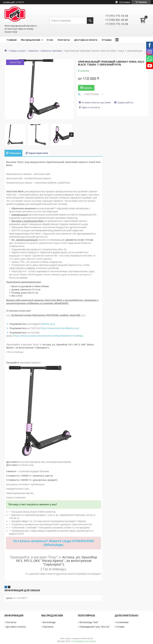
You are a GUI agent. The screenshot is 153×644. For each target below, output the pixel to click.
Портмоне (48, 627)
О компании (122, 622)
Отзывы (107, 40)
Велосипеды (49, 622)
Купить (88, 88)
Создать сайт (9, 2)
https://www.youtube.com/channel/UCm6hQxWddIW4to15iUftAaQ (48, 336)
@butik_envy (48, 324)
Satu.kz (90, 638)
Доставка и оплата (86, 40)
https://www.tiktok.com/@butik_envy (60, 328)
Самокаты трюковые (51, 51)
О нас (50, 40)
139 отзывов (125, 2)
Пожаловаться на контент (84, 641)
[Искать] (90, 21)
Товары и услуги (17, 51)
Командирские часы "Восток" (95, 627)
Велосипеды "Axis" (89, 622)
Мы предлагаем (31, 40)
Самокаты (33, 51)
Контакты (64, 40)
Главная (12, 40)
